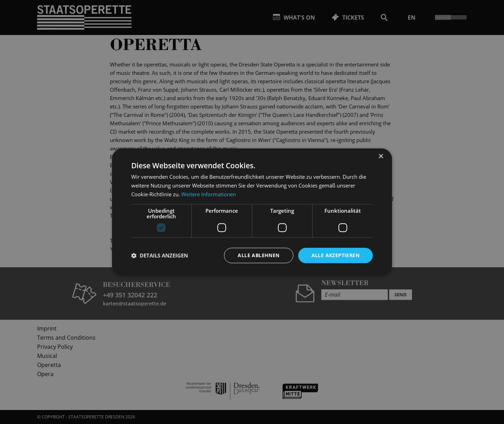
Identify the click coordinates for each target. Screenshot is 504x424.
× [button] (381, 157)
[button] (160, 255)
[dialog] (252, 212)
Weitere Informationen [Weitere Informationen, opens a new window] (209, 194)
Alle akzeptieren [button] (335, 255)
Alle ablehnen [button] (258, 255)
